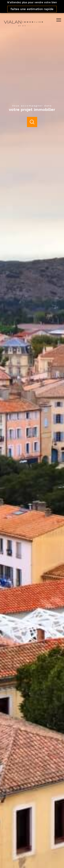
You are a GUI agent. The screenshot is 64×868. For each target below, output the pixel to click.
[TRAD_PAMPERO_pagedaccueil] (23, 28)
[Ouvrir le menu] (60, 20)
